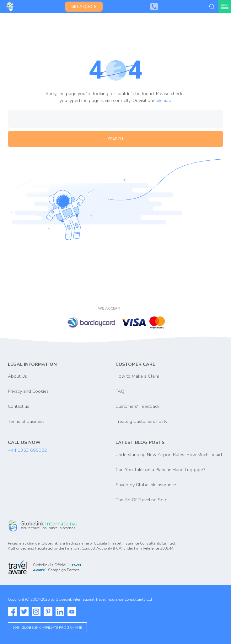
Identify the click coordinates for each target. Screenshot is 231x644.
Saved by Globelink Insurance (146, 485)
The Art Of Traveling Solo (142, 500)
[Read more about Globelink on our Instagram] (36, 612)
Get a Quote (84, 7)
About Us (17, 376)
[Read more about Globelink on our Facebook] (12, 612)
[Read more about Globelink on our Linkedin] (60, 612)
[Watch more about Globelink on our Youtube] (72, 612)
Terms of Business (26, 421)
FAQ (120, 391)
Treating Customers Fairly (141, 421)
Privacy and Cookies (28, 391)
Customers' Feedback (137, 406)
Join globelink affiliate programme (47, 628)
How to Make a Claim (137, 376)
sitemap (164, 100)
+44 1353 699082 (27, 450)
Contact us (19, 406)
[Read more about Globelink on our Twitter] (24, 612)
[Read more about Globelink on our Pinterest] (48, 612)
